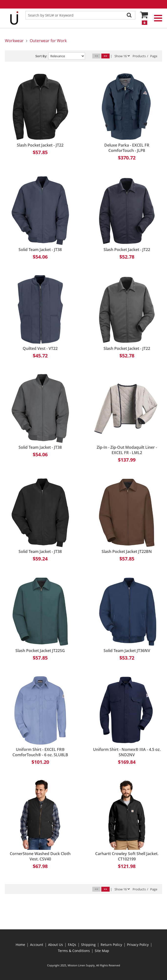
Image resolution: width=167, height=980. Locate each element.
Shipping (88, 945)
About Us (56, 945)
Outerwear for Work (48, 41)
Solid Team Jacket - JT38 (40, 250)
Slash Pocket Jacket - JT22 (40, 145)
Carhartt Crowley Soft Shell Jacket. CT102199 (127, 856)
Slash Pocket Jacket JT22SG (40, 651)
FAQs (72, 945)
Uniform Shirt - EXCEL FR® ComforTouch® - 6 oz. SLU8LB (40, 752)
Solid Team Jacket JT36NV (127, 651)
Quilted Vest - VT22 (40, 348)
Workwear (14, 41)
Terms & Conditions (74, 951)
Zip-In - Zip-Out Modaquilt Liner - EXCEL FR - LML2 (127, 450)
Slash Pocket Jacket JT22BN (127, 551)
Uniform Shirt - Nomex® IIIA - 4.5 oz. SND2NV (127, 752)
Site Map (102, 951)
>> (105, 56)
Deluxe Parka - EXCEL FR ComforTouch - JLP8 (127, 148)
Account (37, 945)
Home (20, 945)
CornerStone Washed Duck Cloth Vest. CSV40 (40, 856)
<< (96, 56)
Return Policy (111, 945)
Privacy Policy (138, 945)
